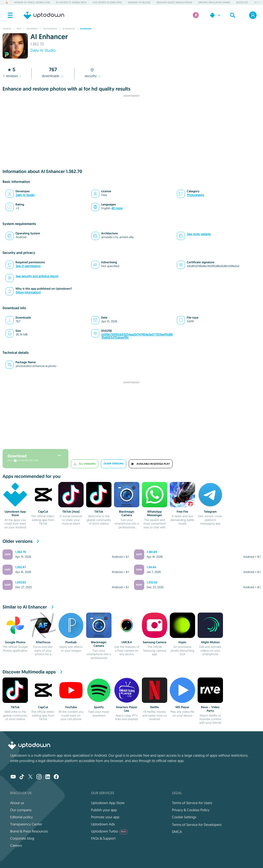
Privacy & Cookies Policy (191, 810)
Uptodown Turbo (109, 831)
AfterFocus (43, 642)
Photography (196, 195)
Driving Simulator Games (214, 2)
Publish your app (104, 810)
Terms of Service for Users (192, 803)
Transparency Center (26, 824)
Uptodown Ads (103, 824)
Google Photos (15, 642)
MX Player (183, 707)
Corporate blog (22, 838)
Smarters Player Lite (127, 709)
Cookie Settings (184, 817)
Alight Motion (210, 642)
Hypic (182, 642)
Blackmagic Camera (127, 513)
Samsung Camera (154, 642)
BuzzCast (242, 2)
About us (17, 803)
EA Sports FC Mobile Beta (71, 2)
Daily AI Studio (43, 50)
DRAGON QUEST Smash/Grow (174, 2)
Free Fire (182, 512)
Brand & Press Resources (29, 831)
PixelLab (71, 642)
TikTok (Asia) (71, 512)
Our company (21, 810)
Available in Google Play (151, 464)
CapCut (43, 512)
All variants (85, 464)
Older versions (114, 464)
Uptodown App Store (15, 513)
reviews (12, 76)
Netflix (154, 707)
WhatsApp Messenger (155, 513)
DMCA (177, 832)
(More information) (28, 293)
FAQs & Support (103, 838)
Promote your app (105, 817)
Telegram (210, 512)
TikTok (99, 512)
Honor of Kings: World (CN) (32, 2)
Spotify (99, 707)
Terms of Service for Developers (197, 825)
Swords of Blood (139, 2)
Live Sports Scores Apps (107, 2)
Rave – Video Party (210, 709)
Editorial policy (21, 817)
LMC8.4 (127, 642)
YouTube (71, 707)
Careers (16, 845)
